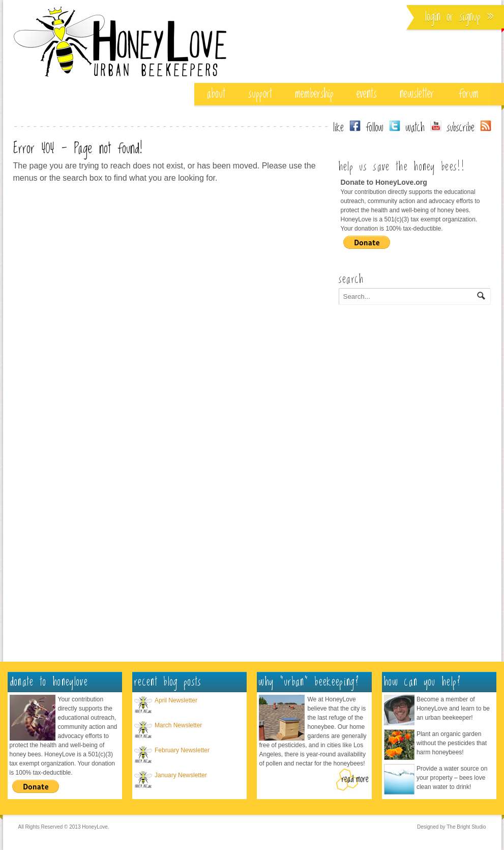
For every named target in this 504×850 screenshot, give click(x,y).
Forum (469, 94)
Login (433, 17)
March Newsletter (178, 725)
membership (314, 94)
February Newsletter (182, 750)
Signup (470, 17)
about (216, 94)
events (367, 94)
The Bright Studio (466, 827)
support (260, 94)
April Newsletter (176, 700)
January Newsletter (181, 775)
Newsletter (417, 94)
